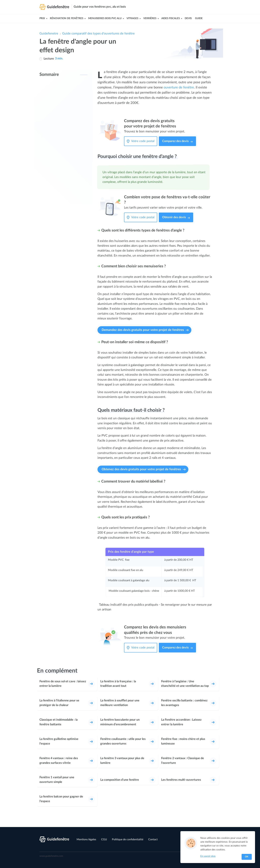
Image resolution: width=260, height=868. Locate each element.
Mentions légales (86, 839)
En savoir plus (208, 856)
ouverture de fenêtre (179, 87)
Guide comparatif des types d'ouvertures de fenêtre (98, 34)
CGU (104, 839)
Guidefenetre (49, 34)
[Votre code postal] (144, 141)
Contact (153, 839)
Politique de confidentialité (128, 839)
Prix (42, 18)
